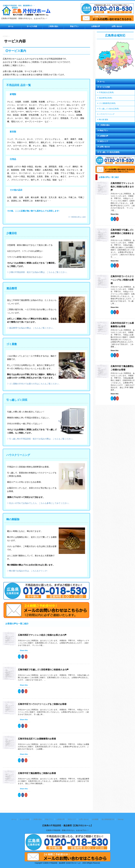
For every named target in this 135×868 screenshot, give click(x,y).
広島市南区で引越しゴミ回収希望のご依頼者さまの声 (43, 670)
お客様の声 (96, 26)
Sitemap (121, 819)
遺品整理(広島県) (106, 98)
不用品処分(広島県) (106, 92)
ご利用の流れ (53, 26)
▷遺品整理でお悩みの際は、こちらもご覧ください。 (31, 328)
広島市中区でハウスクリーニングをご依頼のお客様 (42, 704)
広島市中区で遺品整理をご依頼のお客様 (37, 773)
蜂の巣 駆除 (104, 120)
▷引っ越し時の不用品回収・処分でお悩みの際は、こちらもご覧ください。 (41, 439)
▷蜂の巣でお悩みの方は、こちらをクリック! (27, 571)
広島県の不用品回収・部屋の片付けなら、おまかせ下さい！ (67, 830)
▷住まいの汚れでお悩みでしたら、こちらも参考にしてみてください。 (39, 503)
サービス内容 (32, 26)
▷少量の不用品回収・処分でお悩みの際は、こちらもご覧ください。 (38, 272)
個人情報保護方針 (108, 819)
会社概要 (95, 819)
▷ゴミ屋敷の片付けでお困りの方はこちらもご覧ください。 (34, 384)
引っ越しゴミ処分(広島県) (109, 109)
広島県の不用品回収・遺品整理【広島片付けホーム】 (67, 826)
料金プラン (74, 26)
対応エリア (104, 141)
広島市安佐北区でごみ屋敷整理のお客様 (37, 739)
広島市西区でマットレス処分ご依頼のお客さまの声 (42, 635)
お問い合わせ (117, 26)
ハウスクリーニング (107, 114)
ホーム (11, 26)
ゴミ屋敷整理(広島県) (107, 103)
